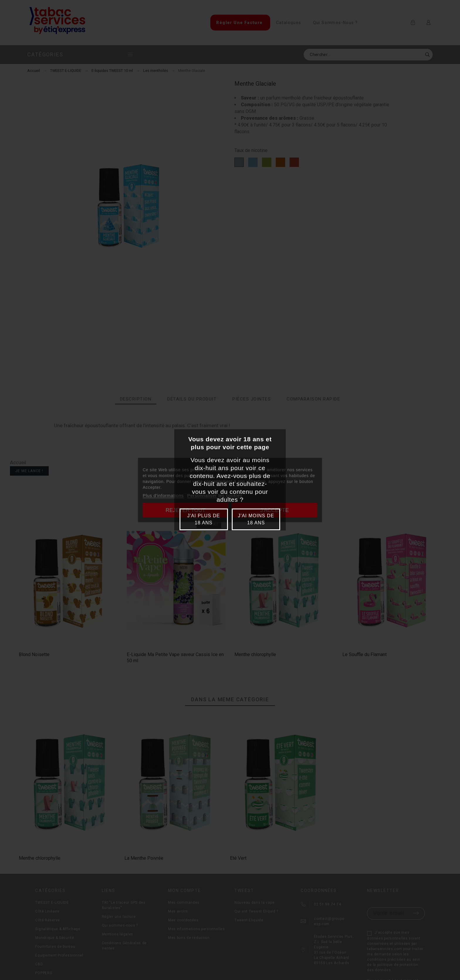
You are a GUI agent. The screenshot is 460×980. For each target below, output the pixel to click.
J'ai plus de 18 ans (204, 519)
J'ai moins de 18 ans (256, 519)
